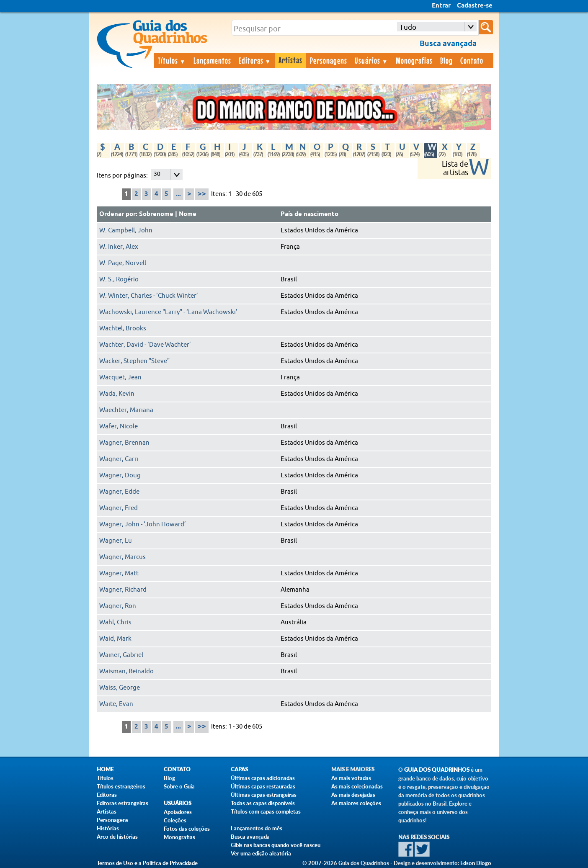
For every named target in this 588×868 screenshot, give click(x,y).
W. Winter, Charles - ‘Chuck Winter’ (149, 296)
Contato (472, 60)
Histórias (108, 828)
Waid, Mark (115, 639)
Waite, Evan (116, 704)
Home (105, 769)
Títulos (172, 60)
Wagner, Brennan (124, 443)
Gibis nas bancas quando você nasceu (276, 845)
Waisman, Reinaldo (126, 671)
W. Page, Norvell (123, 263)
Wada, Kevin (117, 394)
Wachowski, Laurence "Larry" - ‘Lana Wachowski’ (168, 312)
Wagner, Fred (119, 508)
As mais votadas (351, 778)
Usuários (371, 60)
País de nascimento (309, 214)
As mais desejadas (353, 795)
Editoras (255, 60)
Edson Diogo (476, 863)
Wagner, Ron (118, 606)
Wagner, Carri (119, 459)
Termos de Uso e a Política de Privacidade (147, 863)
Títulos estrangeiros (121, 786)
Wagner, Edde (119, 492)
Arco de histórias (117, 837)
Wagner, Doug (120, 475)
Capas (239, 769)
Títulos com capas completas (266, 811)
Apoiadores (178, 812)
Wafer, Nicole (119, 426)
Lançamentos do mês (257, 828)
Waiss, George (120, 688)
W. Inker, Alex (119, 247)
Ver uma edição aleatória (261, 853)
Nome (188, 214)
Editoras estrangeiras (122, 803)
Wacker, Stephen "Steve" (134, 361)
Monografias (414, 60)
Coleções (175, 820)
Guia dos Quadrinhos (437, 770)
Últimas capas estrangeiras (264, 795)
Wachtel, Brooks (123, 328)
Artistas (290, 60)
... (178, 194)
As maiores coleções (356, 803)
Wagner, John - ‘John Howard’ (143, 524)
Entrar (441, 6)
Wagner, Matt (119, 573)
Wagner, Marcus (122, 557)
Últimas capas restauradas (263, 786)
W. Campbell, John (126, 231)
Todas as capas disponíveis (263, 803)
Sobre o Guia (179, 786)
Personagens (329, 60)
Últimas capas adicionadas (263, 778)
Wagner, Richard (123, 590)
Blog (446, 60)
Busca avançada (250, 837)
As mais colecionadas (357, 786)
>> (202, 194)
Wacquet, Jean (120, 377)
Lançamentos (212, 60)
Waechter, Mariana (126, 410)
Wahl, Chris (115, 622)
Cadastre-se (475, 6)
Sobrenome (156, 214)
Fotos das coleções (187, 829)
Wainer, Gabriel (121, 655)
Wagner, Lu (116, 541)
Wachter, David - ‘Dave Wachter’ (145, 345)
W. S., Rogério (119, 279)
